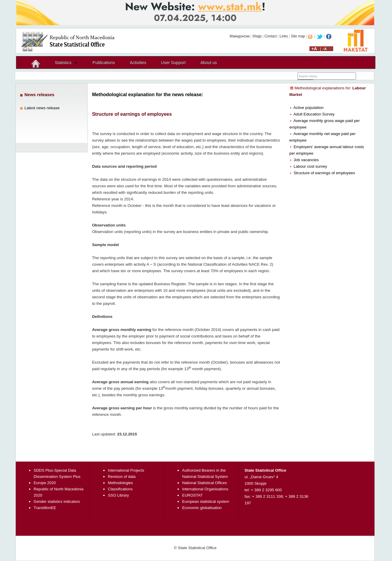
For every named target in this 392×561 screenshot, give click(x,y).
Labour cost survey (310, 166)
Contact (270, 36)
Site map (298, 36)
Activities (138, 63)
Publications (104, 63)
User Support (173, 63)
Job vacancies (306, 160)
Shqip (257, 36)
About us (209, 63)
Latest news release (42, 108)
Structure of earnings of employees (324, 173)
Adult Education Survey (314, 114)
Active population (309, 108)
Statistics (63, 63)
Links (284, 36)
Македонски (240, 36)
